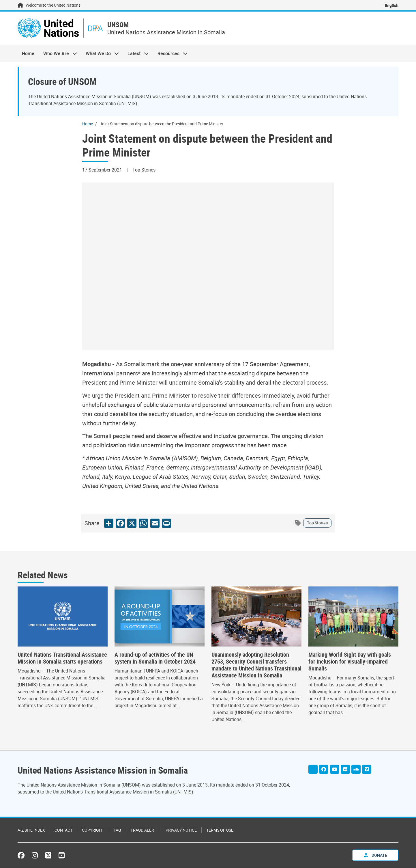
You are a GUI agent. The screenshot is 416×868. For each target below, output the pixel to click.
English (392, 5)
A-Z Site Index (31, 830)
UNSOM (119, 25)
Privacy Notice (181, 830)
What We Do (100, 54)
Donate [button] (375, 855)
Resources (170, 54)
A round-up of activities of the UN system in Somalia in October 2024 (155, 658)
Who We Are (58, 54)
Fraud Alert (143, 830)
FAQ (117, 830)
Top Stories (317, 523)
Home (28, 54)
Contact (63, 830)
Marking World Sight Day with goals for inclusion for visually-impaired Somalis (350, 662)
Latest (136, 54)
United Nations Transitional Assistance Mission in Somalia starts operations (62, 658)
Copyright (93, 830)
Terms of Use (220, 830)
